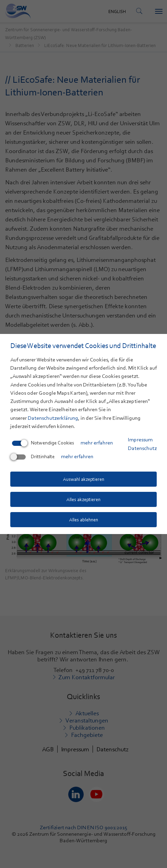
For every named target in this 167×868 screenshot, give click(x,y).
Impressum (140, 440)
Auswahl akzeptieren (84, 479)
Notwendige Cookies (43, 443)
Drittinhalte (33, 456)
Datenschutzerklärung (53, 418)
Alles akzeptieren (83, 499)
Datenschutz (142, 448)
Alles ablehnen (84, 520)
